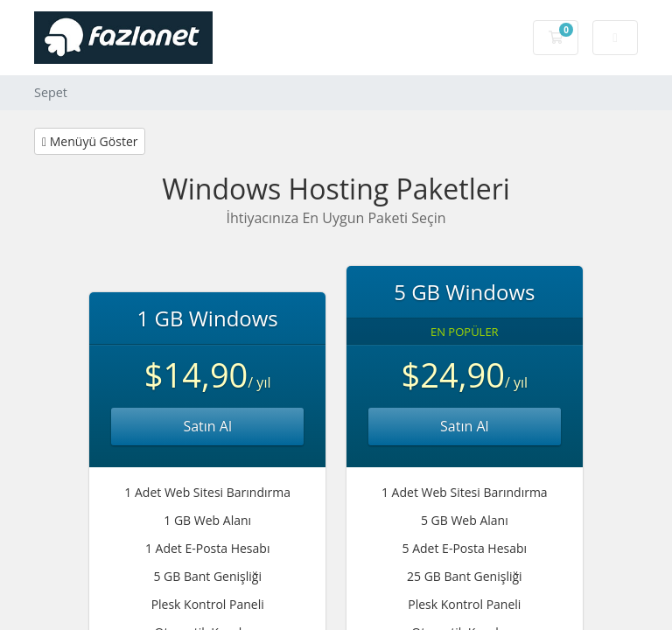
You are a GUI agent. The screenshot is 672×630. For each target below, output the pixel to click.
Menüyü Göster (90, 141)
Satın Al (207, 426)
